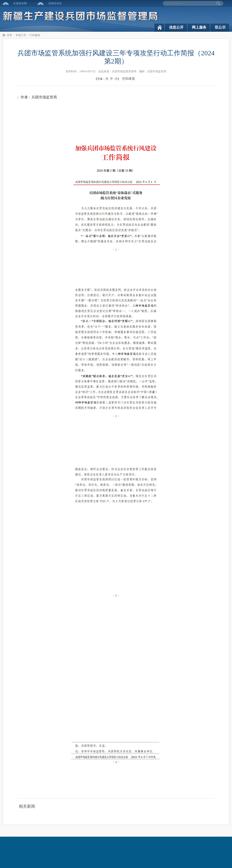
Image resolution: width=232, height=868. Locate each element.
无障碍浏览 (55, 3)
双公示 (220, 27)
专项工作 (21, 35)
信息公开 (176, 27)
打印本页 (129, 79)
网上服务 (199, 27)
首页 (10, 35)
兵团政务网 (20, 3)
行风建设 (35, 35)
